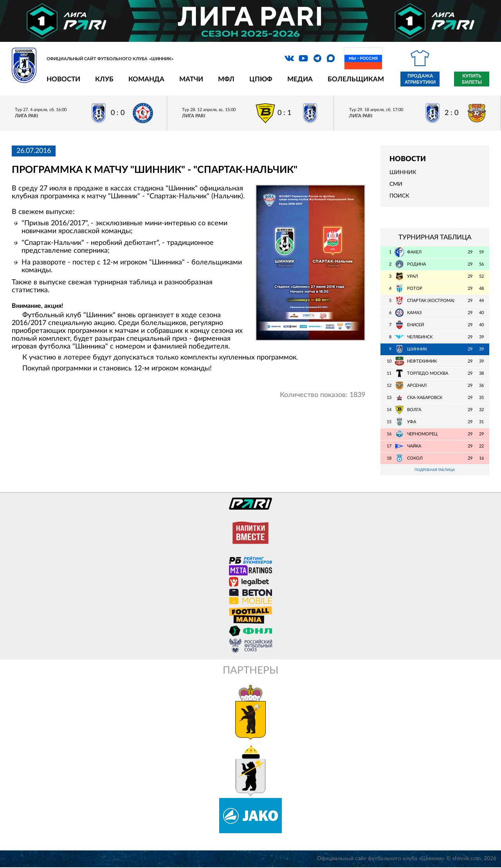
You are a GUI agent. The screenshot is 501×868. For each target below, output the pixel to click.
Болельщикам (356, 79)
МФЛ (226, 79)
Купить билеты (472, 79)
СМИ (396, 184)
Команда (146, 79)
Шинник (403, 173)
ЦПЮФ (261, 79)
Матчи (191, 79)
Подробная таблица (435, 470)
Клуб (104, 79)
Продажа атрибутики (420, 79)
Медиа (300, 79)
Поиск (399, 196)
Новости (63, 79)
